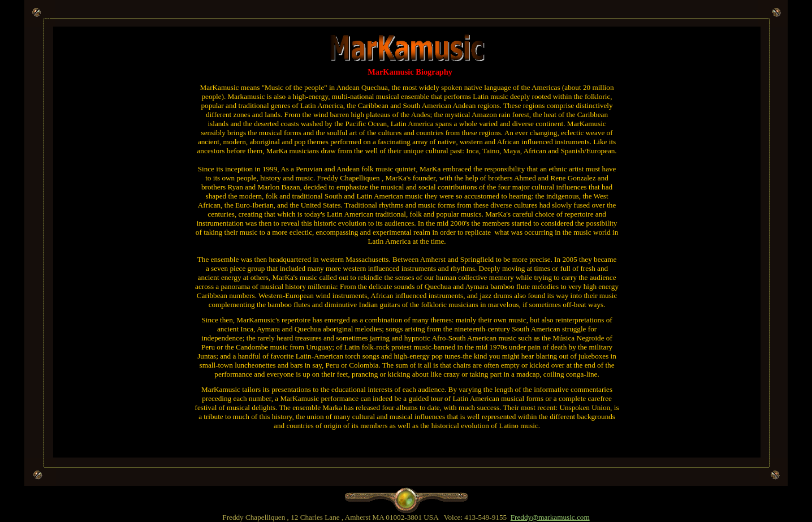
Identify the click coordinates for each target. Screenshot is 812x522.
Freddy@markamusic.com (550, 517)
